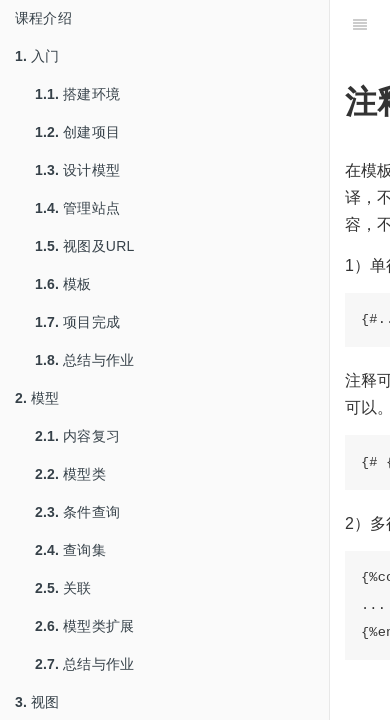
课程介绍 (43, 18)
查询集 (70, 550)
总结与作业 (84, 360)
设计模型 (77, 170)
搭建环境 (77, 94)
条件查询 (77, 512)
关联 (63, 588)
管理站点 (77, 208)
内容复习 (77, 436)
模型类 (70, 474)
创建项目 (77, 132)
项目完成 (77, 322)
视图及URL (84, 246)
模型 (37, 398)
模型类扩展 (84, 626)
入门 (37, 56)
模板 (63, 284)
